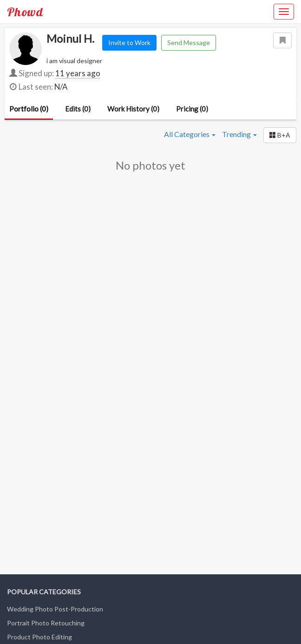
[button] (280, 135)
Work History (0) (133, 109)
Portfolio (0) (29, 109)
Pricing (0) (192, 109)
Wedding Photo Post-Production (55, 609)
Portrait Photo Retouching (46, 623)
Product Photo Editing (39, 637)
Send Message (189, 43)
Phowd (25, 12)
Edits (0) (78, 109)
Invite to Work (129, 43)
